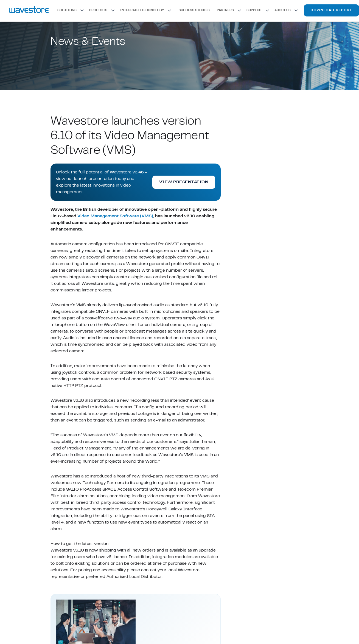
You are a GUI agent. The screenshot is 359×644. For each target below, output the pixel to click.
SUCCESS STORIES (194, 10)
